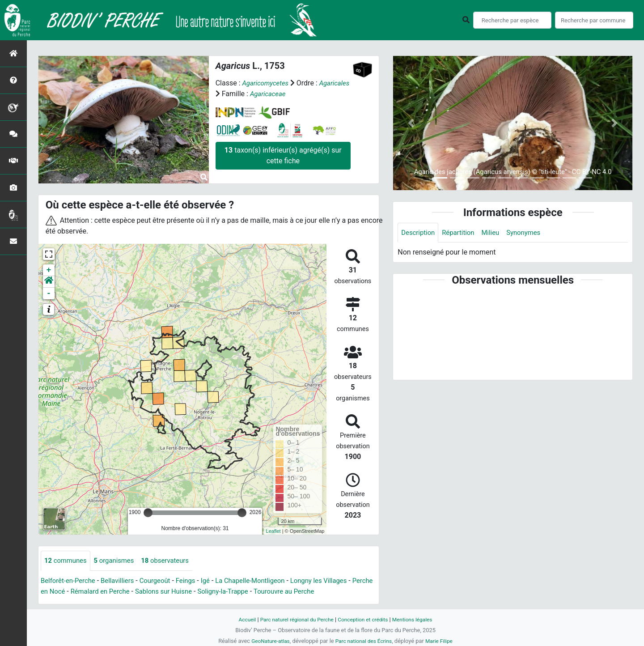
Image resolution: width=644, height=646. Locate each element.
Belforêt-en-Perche (70, 581)
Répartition (462, 233)
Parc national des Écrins (364, 641)
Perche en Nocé (66, 592)
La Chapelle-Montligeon (265, 581)
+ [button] (49, 270)
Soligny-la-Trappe (260, 592)
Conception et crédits (365, 619)
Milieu (496, 233)
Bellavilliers (123, 581)
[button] (49, 282)
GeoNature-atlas (267, 641)
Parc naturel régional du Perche (294, 619)
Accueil (241, 619)
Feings (196, 581)
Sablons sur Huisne (196, 592)
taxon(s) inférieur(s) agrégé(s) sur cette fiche (283, 155)
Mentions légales (418, 619)
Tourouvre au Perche (326, 592)
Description (419, 233)
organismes (119, 561)
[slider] (148, 513)
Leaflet (273, 531)
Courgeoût (163, 581)
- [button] (49, 293)
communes (67, 561)
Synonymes (531, 233)
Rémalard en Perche (128, 592)
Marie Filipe (443, 641)
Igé (217, 581)
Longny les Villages (338, 581)
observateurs (173, 561)
